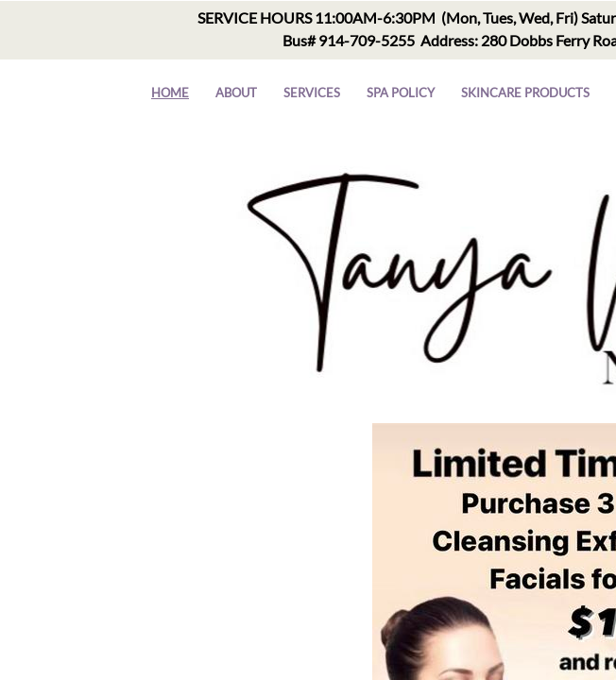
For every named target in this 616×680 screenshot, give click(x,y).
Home (170, 93)
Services (312, 93)
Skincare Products (525, 93)
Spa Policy (401, 93)
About (236, 93)
